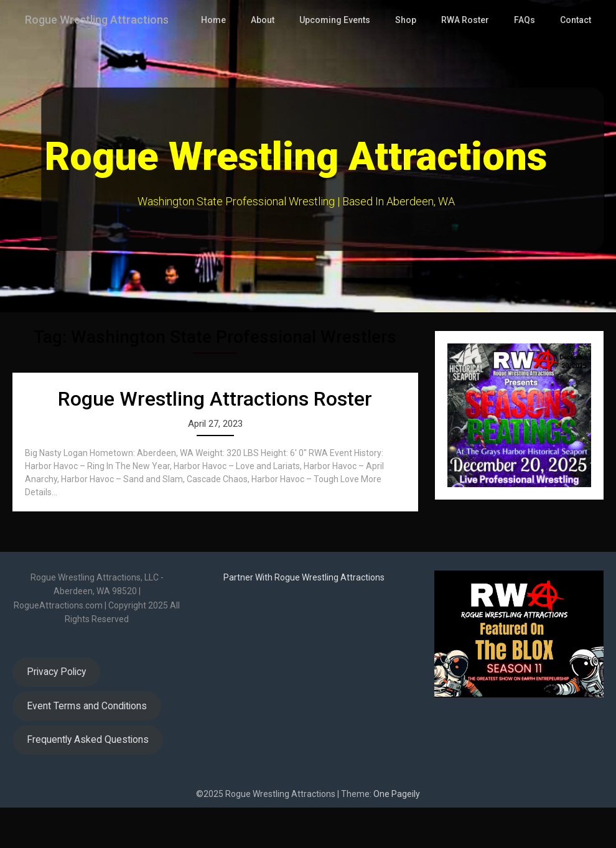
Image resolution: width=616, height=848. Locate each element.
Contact (576, 60)
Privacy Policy (56, 712)
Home (218, 60)
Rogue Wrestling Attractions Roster (215, 439)
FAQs (525, 60)
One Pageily (397, 834)
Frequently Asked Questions (88, 780)
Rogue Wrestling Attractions (105, 20)
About (267, 60)
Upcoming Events (338, 60)
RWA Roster (466, 60)
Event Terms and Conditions (87, 746)
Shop (407, 60)
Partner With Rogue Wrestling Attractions (304, 618)
